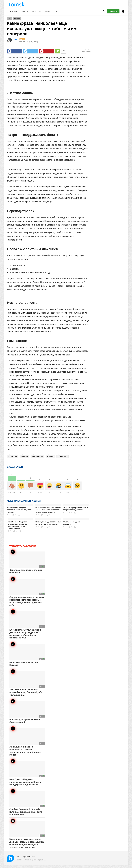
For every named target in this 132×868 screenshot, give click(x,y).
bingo (16, 41)
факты (50, 459)
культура (13, 459)
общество (63, 459)
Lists (10, 21)
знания (24, 459)
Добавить (113, 14)
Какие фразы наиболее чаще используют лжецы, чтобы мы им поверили (42, 31)
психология (38, 459)
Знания (17, 21)
